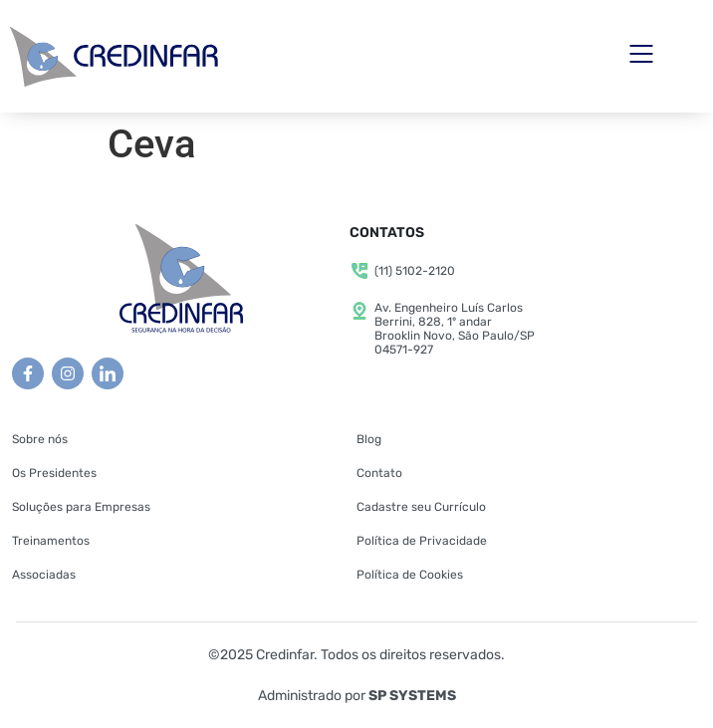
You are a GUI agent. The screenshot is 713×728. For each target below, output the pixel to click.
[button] (642, 56)
